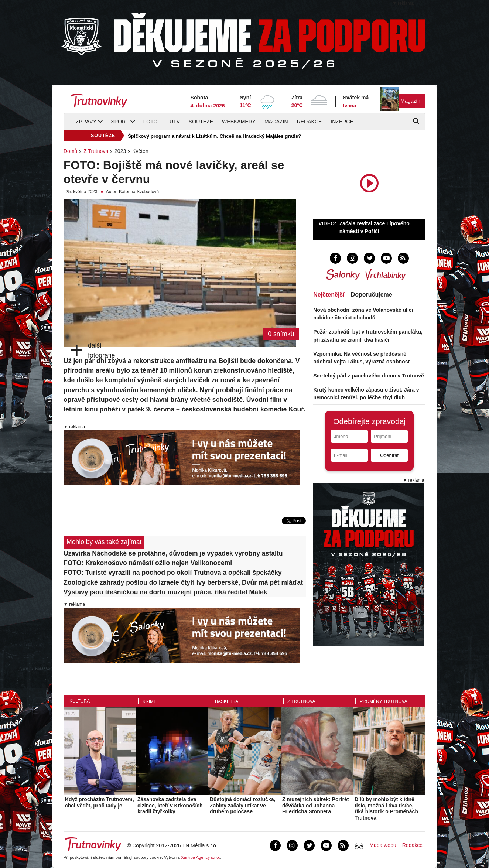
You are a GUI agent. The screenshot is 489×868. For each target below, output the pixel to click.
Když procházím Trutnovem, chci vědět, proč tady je (100, 802)
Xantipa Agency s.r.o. (201, 857)
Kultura (80, 701)
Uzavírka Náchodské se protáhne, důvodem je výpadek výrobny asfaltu (173, 553)
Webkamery (239, 122)
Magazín (410, 101)
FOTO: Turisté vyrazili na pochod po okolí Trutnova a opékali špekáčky (173, 573)
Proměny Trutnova (384, 701)
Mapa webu (383, 845)
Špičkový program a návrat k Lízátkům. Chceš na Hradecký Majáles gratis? (214, 136)
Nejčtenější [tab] (329, 295)
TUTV (173, 122)
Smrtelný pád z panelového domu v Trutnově (369, 376)
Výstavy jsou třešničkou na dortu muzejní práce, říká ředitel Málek (165, 592)
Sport (120, 122)
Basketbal (228, 701)
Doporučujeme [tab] (372, 295)
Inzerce (342, 122)
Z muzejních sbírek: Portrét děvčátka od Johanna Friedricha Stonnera (315, 806)
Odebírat (389, 455)
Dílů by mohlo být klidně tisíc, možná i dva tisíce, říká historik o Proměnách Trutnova (386, 809)
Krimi (149, 701)
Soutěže (201, 122)
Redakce (310, 122)
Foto (151, 122)
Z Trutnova (96, 151)
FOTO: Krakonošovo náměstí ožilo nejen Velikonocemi (148, 563)
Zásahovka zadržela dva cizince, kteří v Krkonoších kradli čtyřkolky (170, 806)
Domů (70, 151)
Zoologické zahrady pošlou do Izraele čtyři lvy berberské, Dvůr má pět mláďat (183, 582)
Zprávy (86, 122)
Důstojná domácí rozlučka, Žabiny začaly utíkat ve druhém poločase (242, 806)
